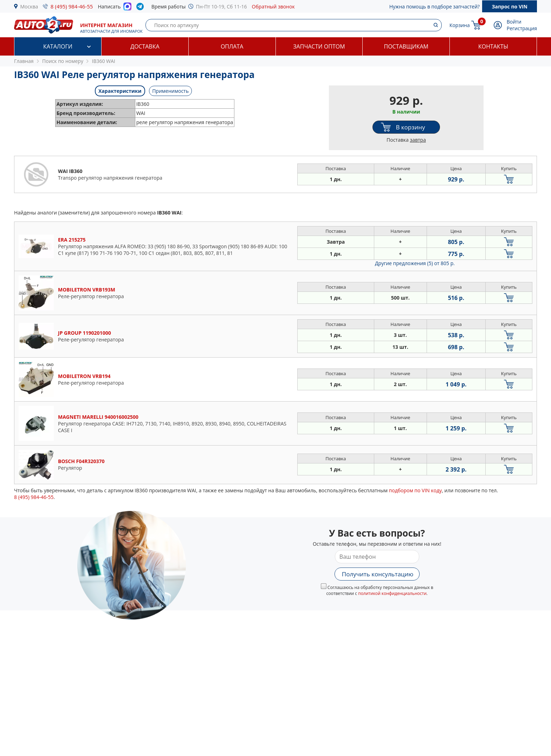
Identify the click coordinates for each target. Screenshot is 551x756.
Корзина (460, 25)
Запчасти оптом (319, 46)
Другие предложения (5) (415, 263)
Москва (29, 7)
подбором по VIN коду (416, 490)
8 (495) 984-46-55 (72, 6)
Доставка (145, 46)
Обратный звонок (273, 7)
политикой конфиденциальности (392, 593)
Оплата (232, 46)
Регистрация (522, 28)
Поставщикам (406, 46)
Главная (24, 61)
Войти (514, 22)
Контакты (493, 46)
